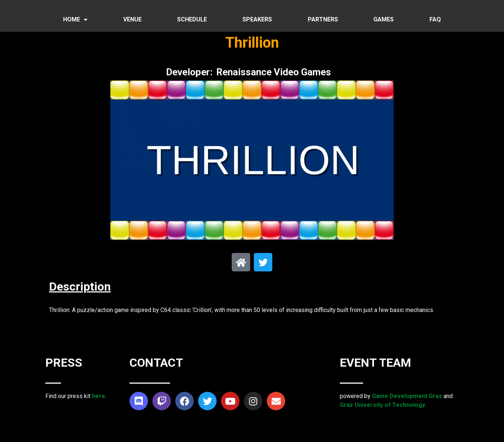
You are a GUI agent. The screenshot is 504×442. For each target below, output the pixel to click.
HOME (75, 20)
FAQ (435, 19)
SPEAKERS (257, 19)
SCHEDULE (192, 19)
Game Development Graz (407, 396)
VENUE (132, 19)
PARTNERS (323, 19)
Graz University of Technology (382, 405)
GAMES (384, 19)
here (99, 396)
